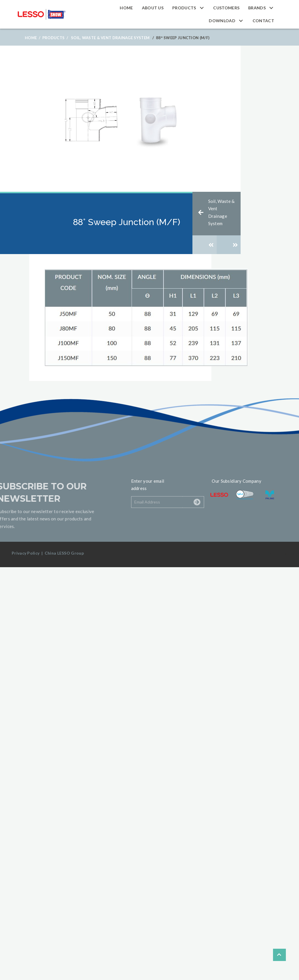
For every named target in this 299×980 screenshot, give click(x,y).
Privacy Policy (26, 553)
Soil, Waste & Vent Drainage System (110, 38)
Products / (55, 38)
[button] (202, 8)
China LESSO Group (64, 553)
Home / (33, 38)
